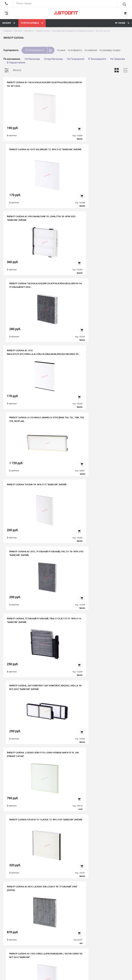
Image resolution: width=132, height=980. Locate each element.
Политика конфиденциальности (73, 942)
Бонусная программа (72, 934)
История (65, 918)
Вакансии (66, 923)
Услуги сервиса (32, 23)
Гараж (122, 23)
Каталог (9, 23)
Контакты (66, 928)
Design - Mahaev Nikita (118, 976)
